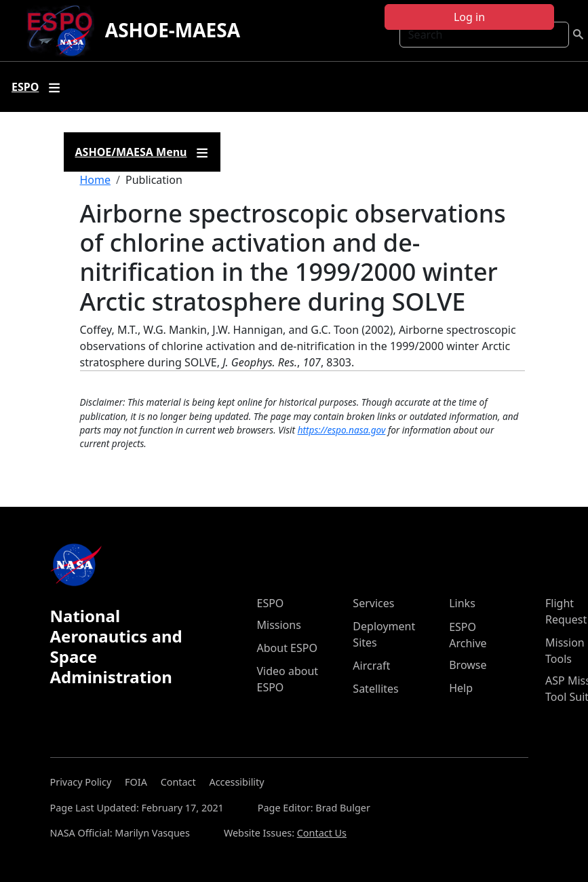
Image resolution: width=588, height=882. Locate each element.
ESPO (271, 603)
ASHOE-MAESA (173, 30)
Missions (279, 625)
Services (373, 603)
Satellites (375, 689)
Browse (468, 665)
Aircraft (371, 666)
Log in (469, 17)
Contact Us (322, 833)
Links (462, 603)
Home (96, 180)
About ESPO (287, 648)
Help (461, 688)
